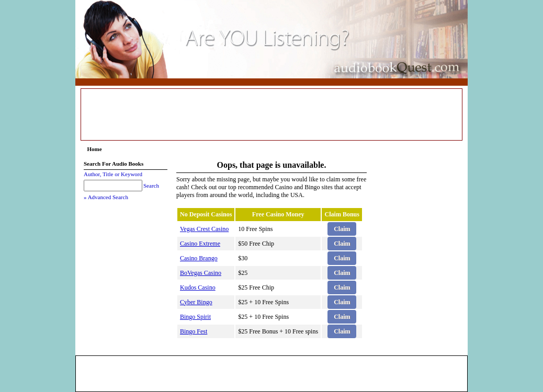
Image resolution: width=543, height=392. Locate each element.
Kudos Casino (198, 287)
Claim (342, 229)
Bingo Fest (194, 331)
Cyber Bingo (196, 302)
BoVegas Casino (201, 273)
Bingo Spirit (195, 317)
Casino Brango (199, 258)
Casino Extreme (200, 244)
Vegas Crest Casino (204, 229)
